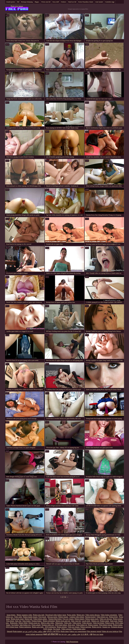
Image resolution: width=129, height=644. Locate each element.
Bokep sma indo (39, 615)
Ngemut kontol (90, 617)
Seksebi (10, 631)
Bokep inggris (80, 619)
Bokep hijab (114, 617)
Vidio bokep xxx (102, 617)
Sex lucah (57, 629)
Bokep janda (105, 621)
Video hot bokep (99, 623)
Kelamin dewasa (117, 627)
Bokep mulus (118, 625)
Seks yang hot (76, 621)
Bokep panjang (86, 627)
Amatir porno (10, 2)
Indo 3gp (18, 621)
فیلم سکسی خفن (74, 634)
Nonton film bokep (55, 619)
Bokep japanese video (24, 615)
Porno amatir (36, 625)
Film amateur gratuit (94, 631)
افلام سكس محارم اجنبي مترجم (34, 631)
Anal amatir (99, 2)
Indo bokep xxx (25, 625)
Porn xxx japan (17, 6)
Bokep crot (95, 621)
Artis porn (71, 625)
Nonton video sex (48, 625)
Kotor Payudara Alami (86, 2)
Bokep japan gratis (92, 619)
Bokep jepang (63, 617)
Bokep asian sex (34, 623)
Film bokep (10, 621)
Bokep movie (97, 627)
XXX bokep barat (12, 627)
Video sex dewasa (106, 619)
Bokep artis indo (38, 627)
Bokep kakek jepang (30, 617)
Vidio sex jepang (74, 627)
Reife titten (65, 631)
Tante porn (114, 621)
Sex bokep (15, 625)
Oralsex (63, 2)
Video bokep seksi (79, 629)
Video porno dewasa (92, 615)
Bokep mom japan (17, 619)
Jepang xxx (106, 627)
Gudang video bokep (77, 617)
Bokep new (80, 615)
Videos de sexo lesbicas (110, 631)
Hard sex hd (72, 2)
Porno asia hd (46, 2)
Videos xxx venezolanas (78, 631)
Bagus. (37, 2)
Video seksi (18, 617)
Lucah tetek (86, 621)
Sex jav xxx (63, 634)
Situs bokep (26, 621)
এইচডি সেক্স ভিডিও (54, 631)
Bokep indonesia (25, 627)
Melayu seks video (48, 623)
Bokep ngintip (62, 627)
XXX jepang (48, 629)
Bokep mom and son (63, 621)
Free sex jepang (68, 619)
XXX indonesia (50, 627)
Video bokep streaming (109, 615)
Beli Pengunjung (72, 642)
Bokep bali (28, 619)
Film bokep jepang (106, 625)
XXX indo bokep (61, 625)
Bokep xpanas (93, 625)
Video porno (77, 623)
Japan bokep (11, 615)
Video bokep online (40, 619)
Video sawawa (66, 629)
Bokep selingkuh (49, 621)
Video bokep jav (82, 625)
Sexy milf (56, 2)
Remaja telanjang (27, 2)
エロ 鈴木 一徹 (86, 634)
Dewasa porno (52, 617)
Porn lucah (42, 617)
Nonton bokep (37, 621)
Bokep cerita (110, 623)
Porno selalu (71, 615)
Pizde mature (17, 631)
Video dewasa (87, 623)
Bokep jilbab (23, 623)
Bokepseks (14, 623)
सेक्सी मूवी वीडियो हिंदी (51, 634)
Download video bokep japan (56, 615)
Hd (18, 2)
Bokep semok (118, 619)
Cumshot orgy (110, 2)
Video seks (68, 623)
